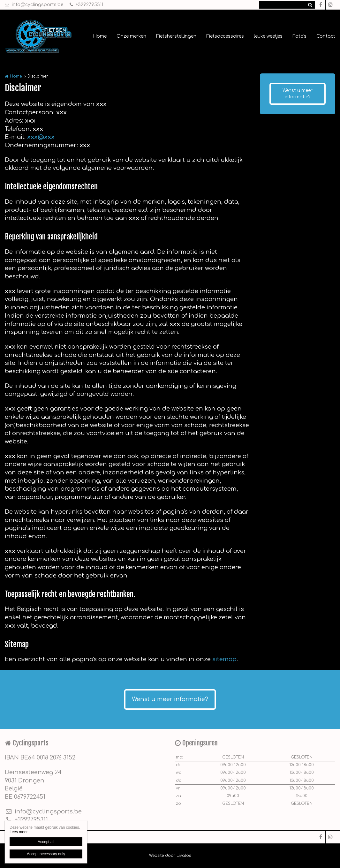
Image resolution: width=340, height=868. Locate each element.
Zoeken (310, 5)
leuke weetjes (268, 36)
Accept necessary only (46, 854)
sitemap (224, 659)
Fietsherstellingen (176, 36)
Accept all (46, 842)
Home (100, 36)
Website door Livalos (170, 856)
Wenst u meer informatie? (298, 94)
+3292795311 (86, 5)
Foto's (299, 36)
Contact (326, 36)
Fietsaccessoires (225, 36)
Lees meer (19, 832)
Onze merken (131, 36)
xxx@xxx (41, 137)
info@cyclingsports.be (34, 5)
